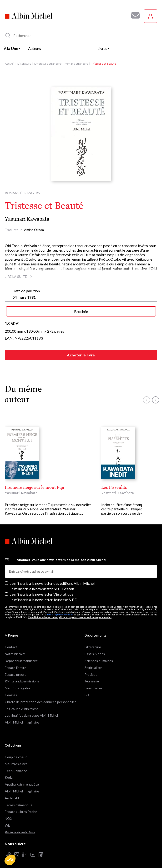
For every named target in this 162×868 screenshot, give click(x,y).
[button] (10, 860)
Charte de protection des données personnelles (41, 698)
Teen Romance (16, 766)
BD (87, 691)
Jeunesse (92, 677)
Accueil (10, 64)
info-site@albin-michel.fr (60, 610)
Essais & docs (95, 650)
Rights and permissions (22, 677)
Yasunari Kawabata (27, 219)
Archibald (12, 794)
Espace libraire (15, 663)
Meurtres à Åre (16, 760)
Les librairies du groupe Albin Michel (31, 711)
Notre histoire (15, 650)
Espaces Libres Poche (21, 807)
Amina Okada (34, 230)
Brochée (81, 311)
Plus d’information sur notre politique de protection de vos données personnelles (70, 613)
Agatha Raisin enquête (22, 780)
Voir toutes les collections (20, 828)
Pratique (91, 670)
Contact (11, 643)
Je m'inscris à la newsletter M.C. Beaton (42, 584)
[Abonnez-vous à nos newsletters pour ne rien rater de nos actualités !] (134, 15)
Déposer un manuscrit (21, 656)
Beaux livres (94, 684)
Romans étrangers (76, 64)
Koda (9, 773)
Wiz (8, 821)
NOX (8, 814)
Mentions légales (18, 684)
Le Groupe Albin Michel (22, 704)
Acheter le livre (81, 355)
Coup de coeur (16, 753)
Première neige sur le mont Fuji (34, 487)
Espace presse (16, 670)
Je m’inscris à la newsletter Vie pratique (42, 590)
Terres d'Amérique (19, 801)
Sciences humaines (99, 656)
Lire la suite (19, 276)
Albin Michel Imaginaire (22, 718)
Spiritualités (94, 663)
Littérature (24, 64)
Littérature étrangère (48, 64)
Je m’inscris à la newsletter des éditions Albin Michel (52, 579)
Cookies (11, 691)
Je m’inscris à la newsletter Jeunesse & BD (44, 595)
